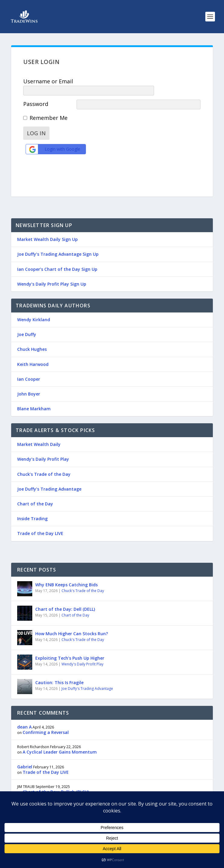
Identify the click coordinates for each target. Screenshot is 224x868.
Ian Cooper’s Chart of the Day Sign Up (57, 259)
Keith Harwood (33, 355)
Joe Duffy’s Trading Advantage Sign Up (58, 244)
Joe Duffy (27, 325)
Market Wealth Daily (39, 435)
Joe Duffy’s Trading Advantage (49, 479)
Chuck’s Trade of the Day (44, 464)
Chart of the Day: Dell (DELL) (65, 599)
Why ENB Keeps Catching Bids (66, 575)
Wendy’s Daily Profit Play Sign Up (52, 274)
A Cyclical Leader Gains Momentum (60, 742)
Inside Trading (32, 509)
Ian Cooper (29, 369)
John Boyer (29, 384)
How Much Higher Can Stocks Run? (72, 624)
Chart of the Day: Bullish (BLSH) (56, 782)
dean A (24, 717)
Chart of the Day (35, 494)
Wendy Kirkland (34, 310)
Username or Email (48, 81)
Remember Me (49, 109)
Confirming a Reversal (46, 723)
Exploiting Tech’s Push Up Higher (70, 648)
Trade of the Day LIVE (40, 524)
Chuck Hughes (32, 340)
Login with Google (54, 141)
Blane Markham (34, 399)
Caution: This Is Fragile (59, 673)
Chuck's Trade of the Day (83, 581)
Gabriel (25, 757)
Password (36, 95)
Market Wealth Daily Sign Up (47, 230)
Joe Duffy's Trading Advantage (87, 679)
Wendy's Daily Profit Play (82, 654)
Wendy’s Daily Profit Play (43, 449)
